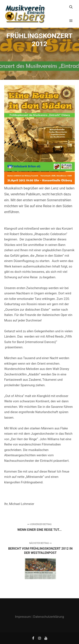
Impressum (23, 617)
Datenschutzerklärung (49, 617)
